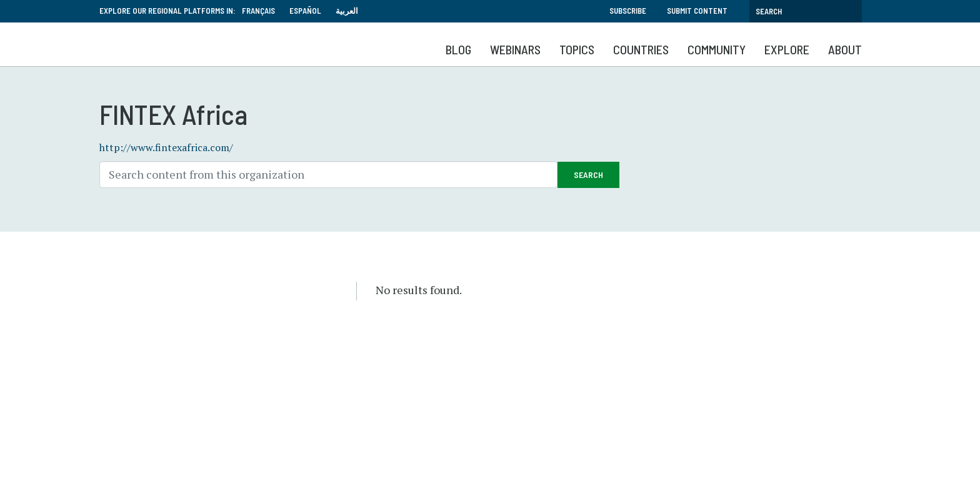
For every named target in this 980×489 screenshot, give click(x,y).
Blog (458, 49)
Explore (787, 49)
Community (717, 49)
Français (258, 11)
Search (588, 175)
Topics (577, 49)
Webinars (515, 49)
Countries (641, 49)
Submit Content (697, 11)
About (845, 49)
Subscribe (628, 11)
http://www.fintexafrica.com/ (166, 147)
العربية (347, 11)
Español (305, 11)
